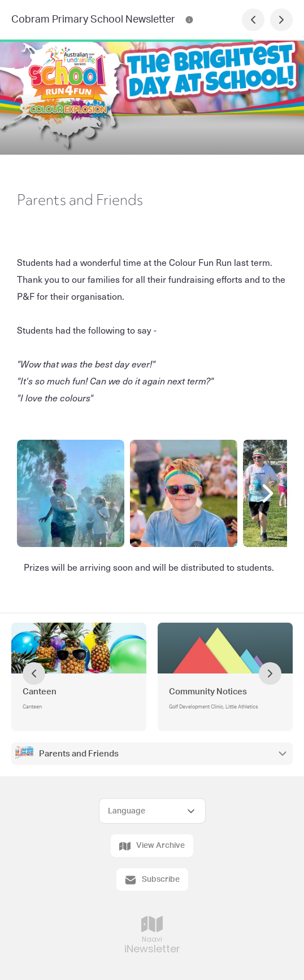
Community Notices (208, 692)
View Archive (152, 846)
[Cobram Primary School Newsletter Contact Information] (189, 20)
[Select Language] (152, 811)
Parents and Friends (79, 754)
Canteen (40, 692)
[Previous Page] (253, 20)
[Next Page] (281, 20)
